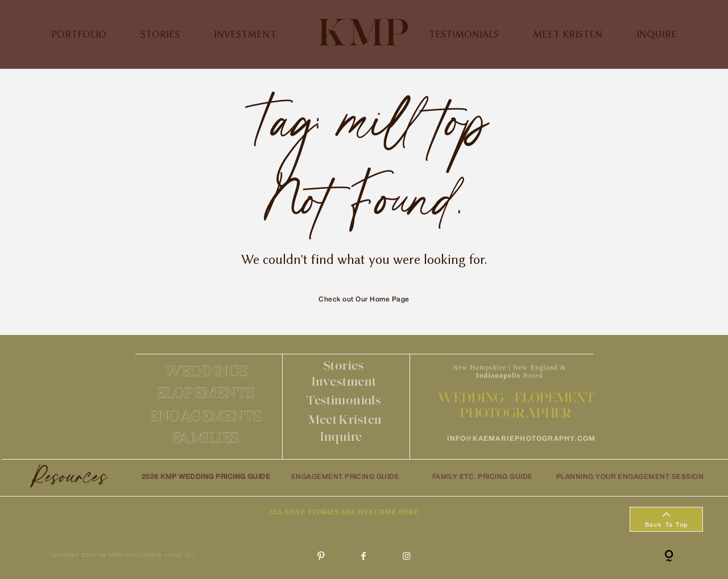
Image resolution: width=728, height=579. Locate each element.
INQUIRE (657, 34)
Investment (344, 381)
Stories (344, 365)
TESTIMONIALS (464, 34)
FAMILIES (206, 437)
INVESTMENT (245, 34)
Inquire (341, 437)
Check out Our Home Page (364, 299)
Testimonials (344, 400)
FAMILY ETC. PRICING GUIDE (483, 477)
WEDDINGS (206, 371)
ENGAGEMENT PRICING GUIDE (346, 477)
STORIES (160, 34)
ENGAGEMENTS (206, 416)
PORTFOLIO (79, 34)
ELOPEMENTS (206, 392)
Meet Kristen (345, 419)
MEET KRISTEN (568, 34)
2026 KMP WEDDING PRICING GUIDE (206, 477)
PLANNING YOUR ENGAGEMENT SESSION (630, 477)
